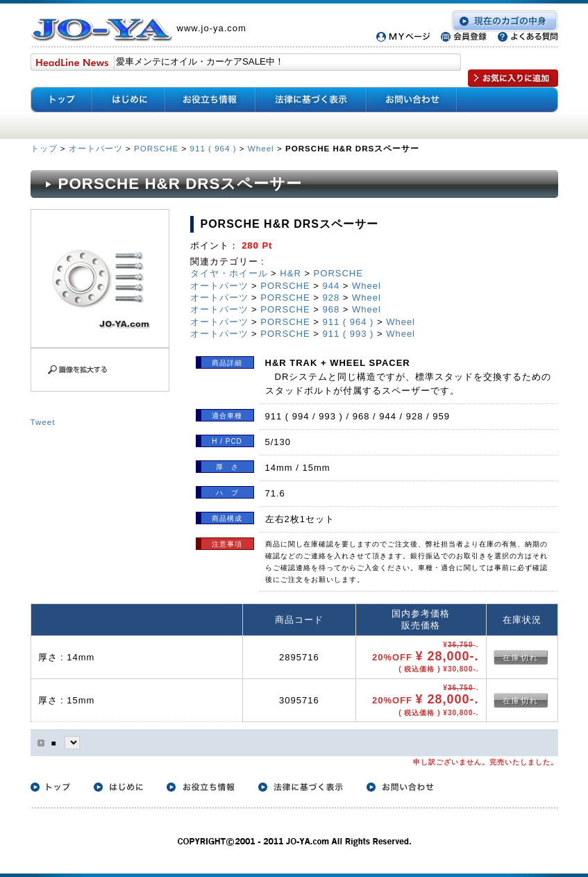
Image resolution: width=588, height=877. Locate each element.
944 (331, 286)
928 (331, 298)
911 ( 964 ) (213, 148)
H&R (290, 273)
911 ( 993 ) (348, 334)
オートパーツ (96, 148)
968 (331, 309)
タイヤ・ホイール (229, 273)
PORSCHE (156, 148)
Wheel (261, 148)
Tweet (43, 422)
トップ (45, 148)
